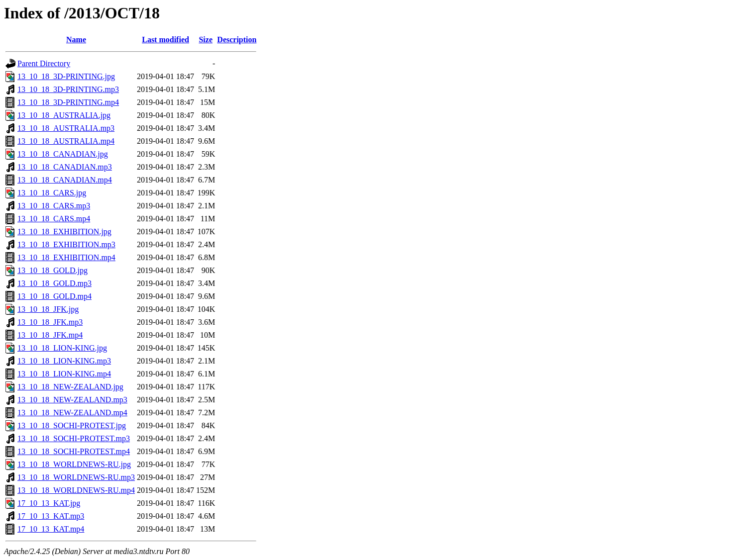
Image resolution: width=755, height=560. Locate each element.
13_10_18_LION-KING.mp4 (64, 374)
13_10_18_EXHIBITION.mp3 (66, 244)
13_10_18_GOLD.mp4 (54, 296)
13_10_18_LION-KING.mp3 (64, 361)
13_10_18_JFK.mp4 (50, 335)
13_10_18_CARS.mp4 (54, 219)
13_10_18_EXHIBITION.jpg (64, 232)
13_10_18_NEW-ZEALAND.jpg (70, 387)
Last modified (165, 40)
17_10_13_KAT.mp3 (51, 516)
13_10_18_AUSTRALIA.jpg (64, 115)
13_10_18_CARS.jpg (52, 193)
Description (237, 40)
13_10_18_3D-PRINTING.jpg (66, 76)
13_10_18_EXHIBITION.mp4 (66, 257)
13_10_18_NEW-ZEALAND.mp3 (72, 400)
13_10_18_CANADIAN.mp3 (65, 167)
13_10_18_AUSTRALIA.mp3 (66, 128)
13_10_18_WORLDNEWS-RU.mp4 (76, 490)
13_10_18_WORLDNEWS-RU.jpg (74, 464)
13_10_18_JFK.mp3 (50, 322)
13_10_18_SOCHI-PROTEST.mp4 (74, 451)
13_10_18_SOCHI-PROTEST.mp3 (74, 438)
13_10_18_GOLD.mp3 (54, 283)
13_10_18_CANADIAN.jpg (63, 154)
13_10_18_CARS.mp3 (54, 206)
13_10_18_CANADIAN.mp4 (65, 180)
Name (76, 40)
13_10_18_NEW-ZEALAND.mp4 (72, 413)
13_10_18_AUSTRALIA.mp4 (66, 141)
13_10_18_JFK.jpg (48, 309)
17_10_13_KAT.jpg (49, 503)
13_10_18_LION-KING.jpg (62, 348)
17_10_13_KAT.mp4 (51, 529)
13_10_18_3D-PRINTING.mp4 (68, 102)
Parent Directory (44, 63)
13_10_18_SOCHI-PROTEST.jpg (72, 425)
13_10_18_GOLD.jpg (53, 270)
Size (206, 40)
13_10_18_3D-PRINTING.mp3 (68, 89)
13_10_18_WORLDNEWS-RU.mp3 (76, 477)
